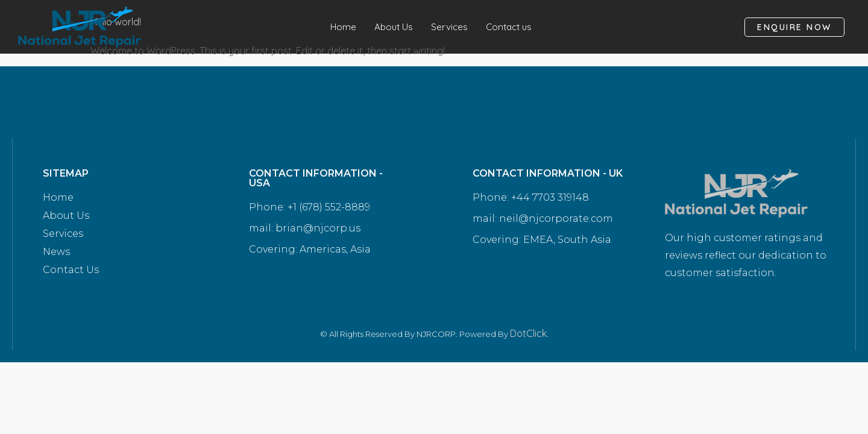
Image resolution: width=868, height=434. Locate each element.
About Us (392, 27)
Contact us (511, 27)
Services (449, 27)
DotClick (528, 333)
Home (341, 27)
